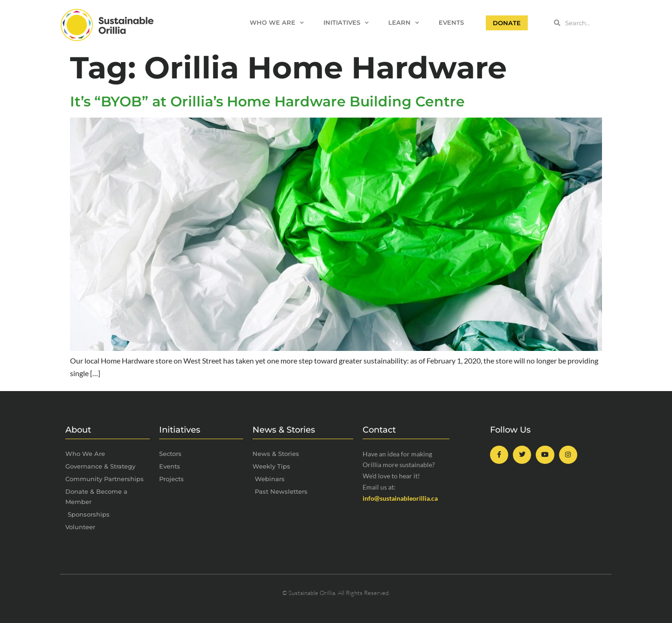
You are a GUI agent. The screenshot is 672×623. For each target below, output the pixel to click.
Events (451, 23)
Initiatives (346, 23)
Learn (404, 23)
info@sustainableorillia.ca (400, 498)
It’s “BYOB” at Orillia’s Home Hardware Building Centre (267, 101)
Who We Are (277, 23)
